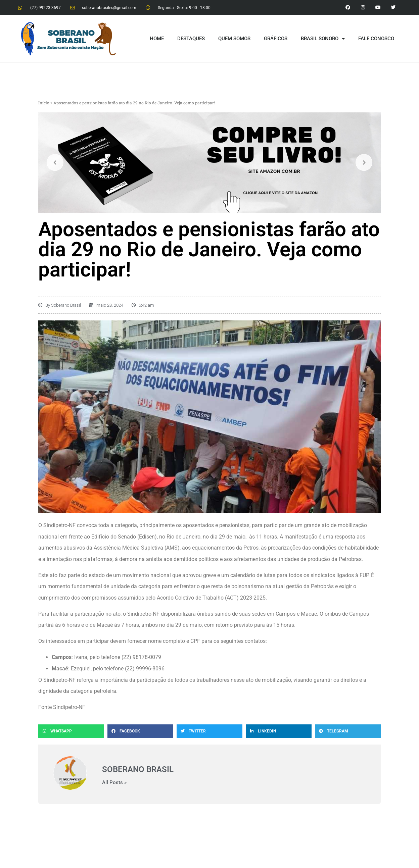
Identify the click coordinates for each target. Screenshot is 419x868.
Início (44, 103)
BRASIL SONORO (323, 39)
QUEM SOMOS (234, 39)
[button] (71, 731)
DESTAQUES (191, 39)
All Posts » (114, 783)
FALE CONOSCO (376, 39)
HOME (157, 39)
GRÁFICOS (276, 39)
